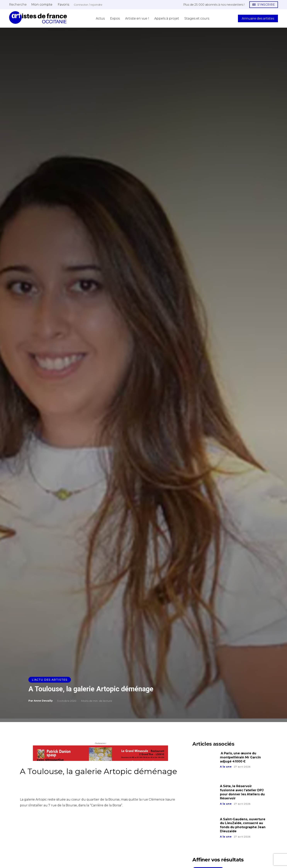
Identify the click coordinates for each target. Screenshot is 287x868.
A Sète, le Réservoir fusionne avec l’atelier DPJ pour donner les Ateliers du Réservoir (243, 792)
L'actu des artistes (50, 680)
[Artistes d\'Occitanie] (38, 17)
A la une (226, 767)
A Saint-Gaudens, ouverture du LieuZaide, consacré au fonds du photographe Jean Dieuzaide (243, 825)
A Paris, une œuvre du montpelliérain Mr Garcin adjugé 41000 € (241, 757)
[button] (18, 4)
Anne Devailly (43, 701)
